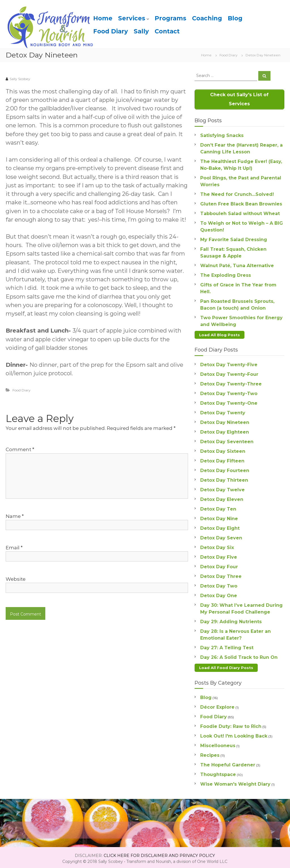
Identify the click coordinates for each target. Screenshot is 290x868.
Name (15, 516)
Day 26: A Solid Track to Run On (239, 656)
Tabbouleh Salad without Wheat (240, 212)
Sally (141, 31)
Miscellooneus (218, 743)
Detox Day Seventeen (227, 440)
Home (103, 18)
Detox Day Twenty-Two (229, 392)
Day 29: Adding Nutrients (231, 620)
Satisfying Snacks (222, 134)
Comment (20, 449)
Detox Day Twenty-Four (229, 373)
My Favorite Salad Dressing (234, 238)
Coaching (207, 18)
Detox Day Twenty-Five (229, 363)
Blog (235, 18)
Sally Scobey (20, 79)
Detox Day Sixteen (223, 450)
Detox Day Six (217, 546)
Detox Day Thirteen (224, 478)
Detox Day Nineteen (225, 421)
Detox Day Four (219, 565)
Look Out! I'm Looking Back (234, 734)
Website (16, 579)
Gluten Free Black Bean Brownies (241, 203)
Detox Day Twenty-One (229, 401)
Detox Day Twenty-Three (231, 382)
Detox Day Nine (219, 517)
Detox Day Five (219, 555)
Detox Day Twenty (223, 411)
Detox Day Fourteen (225, 469)
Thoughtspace (218, 772)
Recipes (210, 753)
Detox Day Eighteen (225, 430)
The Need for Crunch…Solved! (237, 193)
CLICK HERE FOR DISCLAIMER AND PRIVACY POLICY (159, 853)
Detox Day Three (221, 575)
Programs (170, 18)
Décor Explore (217, 705)
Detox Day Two (219, 584)
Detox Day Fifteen (222, 459)
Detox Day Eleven (222, 498)
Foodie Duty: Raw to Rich (231, 724)
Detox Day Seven (221, 536)
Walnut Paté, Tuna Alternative (237, 264)
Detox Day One (219, 594)
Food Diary (111, 31)
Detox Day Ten (218, 507)
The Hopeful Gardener (228, 763)
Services (132, 18)
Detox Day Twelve (222, 488)
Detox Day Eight (220, 527)
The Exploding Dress (226, 274)
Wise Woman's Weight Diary (235, 782)
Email (14, 548)
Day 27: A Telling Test (227, 646)
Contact (167, 31)
